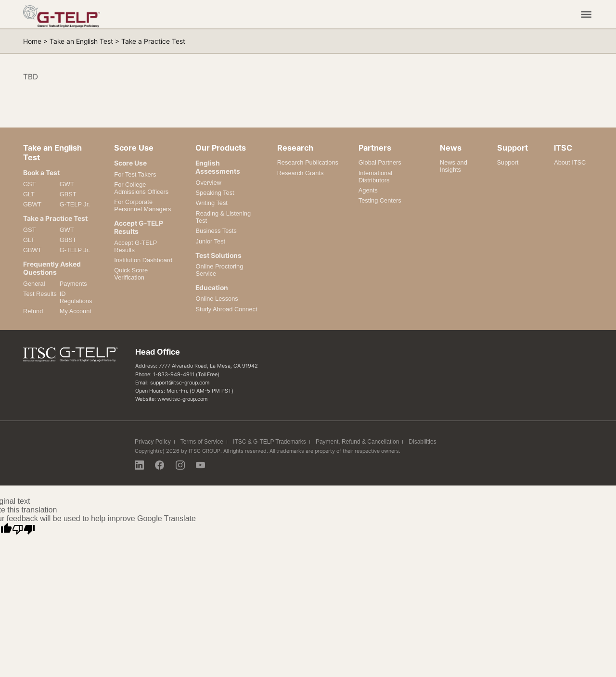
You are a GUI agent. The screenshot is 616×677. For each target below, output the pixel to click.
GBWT (32, 204)
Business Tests (216, 231)
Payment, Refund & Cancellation (357, 442)
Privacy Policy (153, 442)
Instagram (180, 465)
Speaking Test (215, 193)
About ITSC (570, 162)
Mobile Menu (586, 14)
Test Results (40, 294)
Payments (73, 284)
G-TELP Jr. (75, 204)
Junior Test (210, 241)
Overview (208, 183)
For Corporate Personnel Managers (142, 205)
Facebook (160, 465)
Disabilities (422, 442)
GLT (29, 194)
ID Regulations (76, 297)
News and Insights (454, 166)
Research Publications (308, 162)
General (34, 284)
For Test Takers (135, 174)
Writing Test (211, 203)
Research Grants (301, 173)
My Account (76, 311)
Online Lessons (217, 299)
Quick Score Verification (131, 274)
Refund (33, 311)
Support (508, 162)
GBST (68, 194)
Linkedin (139, 465)
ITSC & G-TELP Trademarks (269, 442)
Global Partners (380, 162)
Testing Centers (380, 200)
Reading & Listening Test (223, 217)
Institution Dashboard (143, 260)
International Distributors (375, 177)
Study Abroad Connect (226, 309)
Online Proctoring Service (219, 270)
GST (29, 184)
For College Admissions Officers (141, 188)
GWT (67, 184)
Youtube (200, 465)
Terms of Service (202, 442)
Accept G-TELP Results (135, 246)
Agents (368, 190)
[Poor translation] (24, 530)
